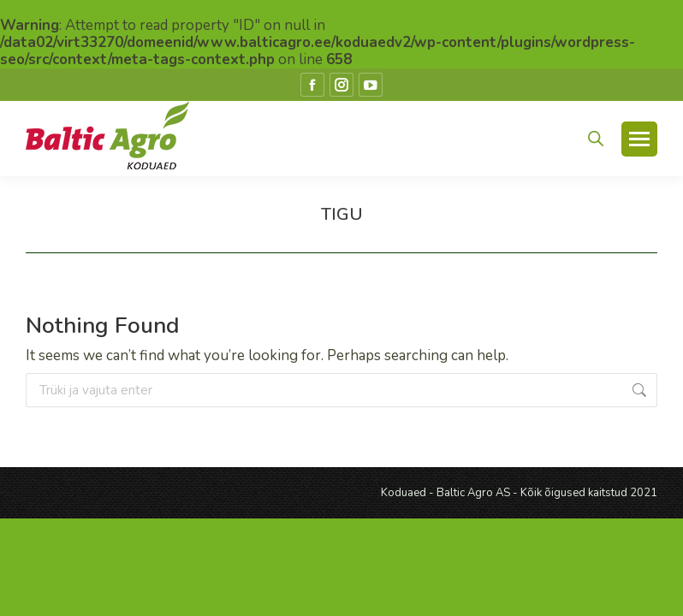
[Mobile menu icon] (639, 139)
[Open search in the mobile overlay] (596, 139)
